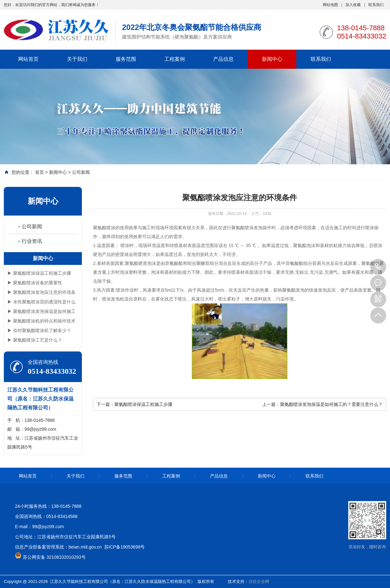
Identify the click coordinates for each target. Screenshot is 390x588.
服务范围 (126, 59)
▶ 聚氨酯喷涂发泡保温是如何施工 (41, 311)
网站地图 (330, 5)
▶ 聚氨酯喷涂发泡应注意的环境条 (41, 292)
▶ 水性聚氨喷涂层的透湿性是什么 (41, 302)
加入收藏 (353, 5)
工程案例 (175, 59)
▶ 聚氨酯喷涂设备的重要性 (35, 283)
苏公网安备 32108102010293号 (54, 557)
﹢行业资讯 (29, 241)
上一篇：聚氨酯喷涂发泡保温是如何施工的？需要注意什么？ (322, 404)
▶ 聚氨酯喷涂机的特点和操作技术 (41, 321)
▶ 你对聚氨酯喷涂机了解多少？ (39, 330)
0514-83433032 (378, 267)
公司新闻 (81, 172)
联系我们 (376, 5)
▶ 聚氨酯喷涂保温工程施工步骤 (39, 273)
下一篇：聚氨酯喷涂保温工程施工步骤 (134, 404)
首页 (40, 172)
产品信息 (223, 59)
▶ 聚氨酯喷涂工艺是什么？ (35, 340)
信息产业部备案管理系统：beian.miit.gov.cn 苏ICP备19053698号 (80, 547)
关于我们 (77, 59)
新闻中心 (272, 59)
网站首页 (28, 59)
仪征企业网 (259, 581)
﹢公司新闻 (29, 227)
